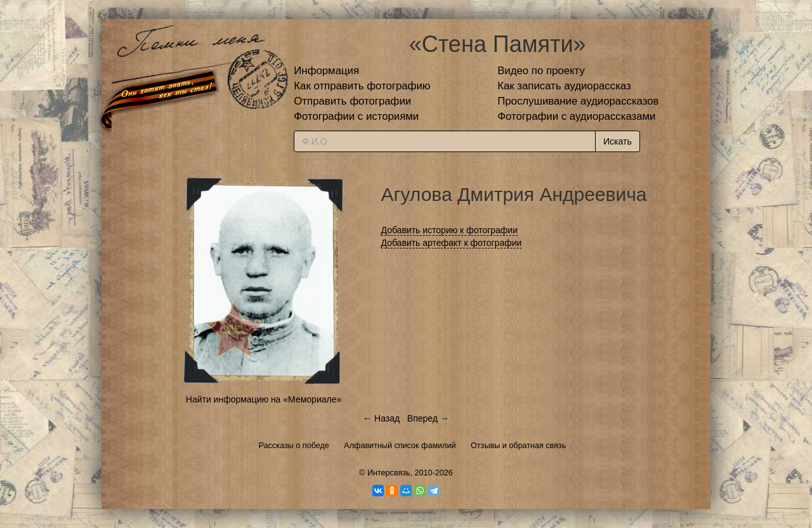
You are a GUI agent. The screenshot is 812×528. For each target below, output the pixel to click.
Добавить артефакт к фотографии (452, 243)
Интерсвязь (389, 473)
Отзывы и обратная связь (518, 446)
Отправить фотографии (352, 101)
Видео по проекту (541, 71)
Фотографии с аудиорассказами (576, 116)
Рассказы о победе (294, 446)
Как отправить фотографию (362, 86)
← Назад (381, 418)
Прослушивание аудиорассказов (578, 101)
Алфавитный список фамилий (400, 446)
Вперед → (428, 418)
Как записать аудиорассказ (564, 86)
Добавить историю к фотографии (450, 230)
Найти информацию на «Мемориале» (264, 399)
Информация (326, 71)
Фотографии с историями (356, 116)
